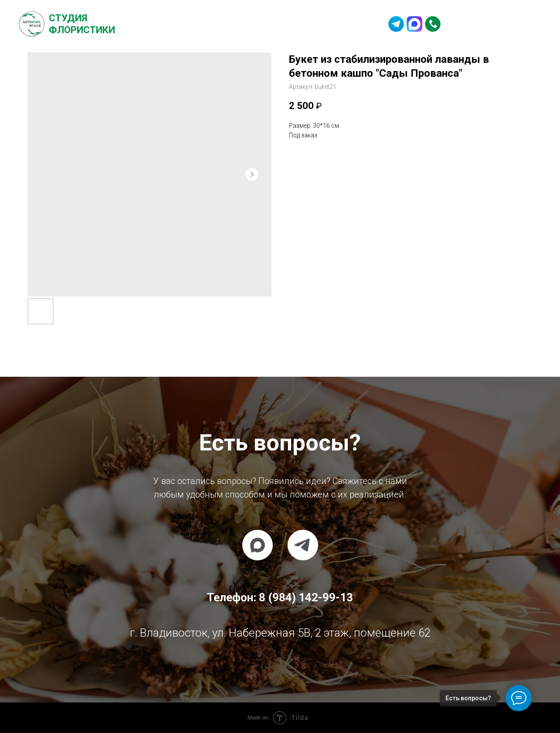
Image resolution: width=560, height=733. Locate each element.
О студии (167, 24)
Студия (68, 18)
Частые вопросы (275, 24)
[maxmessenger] (258, 545)
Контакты (340, 24)
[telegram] (303, 545)
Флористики (82, 30)
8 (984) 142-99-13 (495, 24)
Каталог (213, 24)
